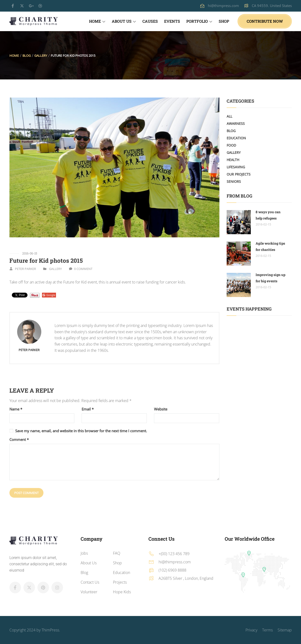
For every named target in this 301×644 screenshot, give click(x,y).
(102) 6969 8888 (172, 570)
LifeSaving (236, 167)
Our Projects (239, 174)
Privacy (251, 630)
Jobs (84, 553)
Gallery (41, 56)
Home (14, 56)
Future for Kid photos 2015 (46, 261)
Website (161, 409)
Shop (117, 563)
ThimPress (50, 630)
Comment (19, 440)
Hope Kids (122, 592)
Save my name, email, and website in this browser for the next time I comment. (81, 431)
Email (88, 409)
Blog (27, 56)
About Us (89, 563)
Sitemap (285, 630)
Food (231, 145)
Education (236, 138)
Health (233, 160)
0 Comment (83, 269)
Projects (120, 582)
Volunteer (89, 592)
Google (49, 295)
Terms (267, 630)
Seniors (234, 181)
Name (16, 409)
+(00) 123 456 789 (174, 554)
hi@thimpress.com (223, 6)
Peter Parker (25, 269)
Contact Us (90, 582)
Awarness (236, 124)
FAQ (117, 553)
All (229, 116)
